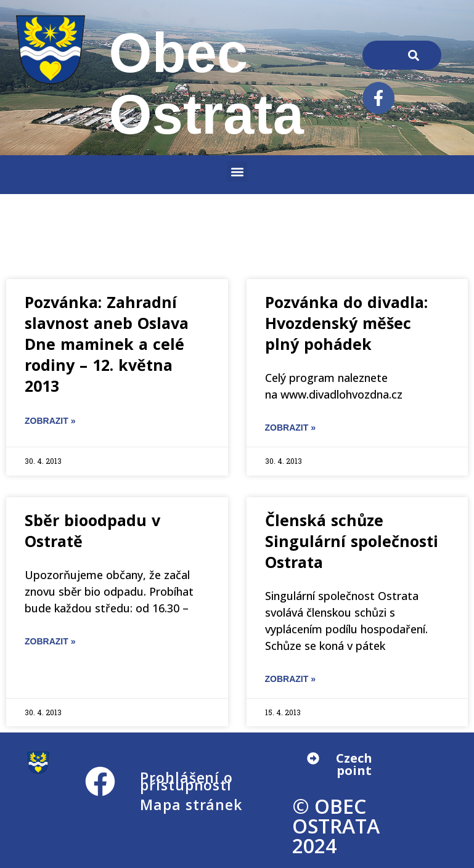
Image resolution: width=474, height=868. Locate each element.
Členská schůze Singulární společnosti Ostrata (352, 541)
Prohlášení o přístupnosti (186, 781)
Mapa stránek (191, 805)
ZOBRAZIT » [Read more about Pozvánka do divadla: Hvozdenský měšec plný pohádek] (290, 428)
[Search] (414, 55)
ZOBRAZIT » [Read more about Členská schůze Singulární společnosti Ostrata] (290, 679)
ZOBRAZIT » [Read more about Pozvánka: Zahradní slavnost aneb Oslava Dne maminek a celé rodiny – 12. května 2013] (50, 421)
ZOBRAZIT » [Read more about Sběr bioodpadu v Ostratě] (50, 641)
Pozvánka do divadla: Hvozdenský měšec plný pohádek (346, 323)
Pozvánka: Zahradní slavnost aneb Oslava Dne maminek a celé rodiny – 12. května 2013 (107, 344)
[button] (237, 172)
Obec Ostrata (206, 84)
